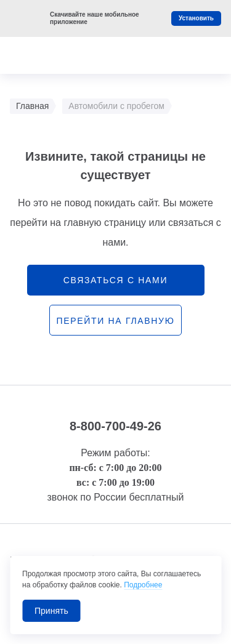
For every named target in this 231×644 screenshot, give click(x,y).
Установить (196, 18)
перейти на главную (115, 321)
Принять (51, 611)
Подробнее (143, 585)
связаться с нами (115, 280)
